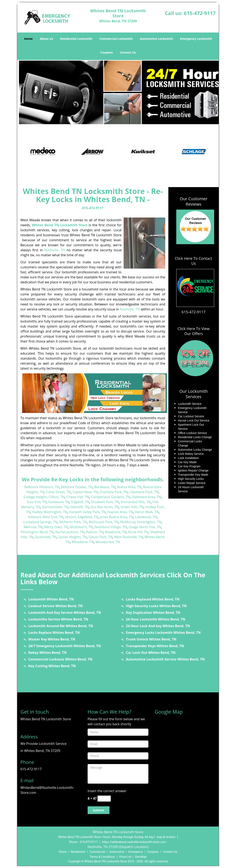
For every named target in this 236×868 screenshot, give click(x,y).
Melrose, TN (33, 527)
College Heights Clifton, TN (44, 497)
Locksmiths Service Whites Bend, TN (58, 619)
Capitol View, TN (85, 492)
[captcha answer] (104, 799)
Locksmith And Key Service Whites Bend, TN (65, 613)
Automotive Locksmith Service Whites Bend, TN (165, 659)
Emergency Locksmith (196, 39)
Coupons (107, 52)
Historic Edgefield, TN (81, 517)
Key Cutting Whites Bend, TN (52, 666)
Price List (125, 857)
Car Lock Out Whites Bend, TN (151, 653)
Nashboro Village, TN (111, 527)
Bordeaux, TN (105, 487)
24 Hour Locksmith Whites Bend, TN (156, 619)
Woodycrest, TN (108, 542)
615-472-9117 (200, 13)
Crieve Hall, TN (78, 497)
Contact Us (128, 52)
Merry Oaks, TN (56, 527)
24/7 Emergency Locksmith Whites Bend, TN (65, 646)
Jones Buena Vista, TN (116, 517)
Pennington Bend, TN (37, 532)
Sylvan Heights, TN (73, 537)
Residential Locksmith (76, 39)
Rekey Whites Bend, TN (47, 653)
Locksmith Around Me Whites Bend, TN (61, 626)
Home (28, 39)
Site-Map (141, 857)
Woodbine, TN (83, 542)
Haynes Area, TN (120, 512)
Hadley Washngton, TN (50, 512)
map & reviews (166, 837)
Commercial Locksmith (116, 39)
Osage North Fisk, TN (145, 527)
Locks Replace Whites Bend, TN (54, 633)
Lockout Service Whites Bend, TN (55, 606)
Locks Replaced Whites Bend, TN (153, 599)
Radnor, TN (95, 532)
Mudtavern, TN (81, 527)
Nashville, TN (55, 250)
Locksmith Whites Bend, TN (51, 599)
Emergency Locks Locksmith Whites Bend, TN (163, 633)
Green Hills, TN (132, 507)
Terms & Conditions (102, 857)
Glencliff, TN (79, 507)
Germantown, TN (55, 507)
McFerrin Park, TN (73, 522)
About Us (46, 39)
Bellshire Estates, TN (77, 487)
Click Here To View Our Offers (193, 331)
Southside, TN (46, 537)
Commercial (97, 852)
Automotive (117, 852)
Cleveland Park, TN (144, 492)
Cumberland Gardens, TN (110, 497)
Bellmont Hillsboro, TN (42, 487)
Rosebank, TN (116, 532)
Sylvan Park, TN (101, 537)
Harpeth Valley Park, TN (87, 512)
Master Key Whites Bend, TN (52, 639)
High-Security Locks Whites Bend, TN (156, 606)
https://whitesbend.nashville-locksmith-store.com (134, 842)
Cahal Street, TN (58, 492)
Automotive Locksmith (156, 39)
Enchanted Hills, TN (136, 502)
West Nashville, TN (128, 537)
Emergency (136, 852)
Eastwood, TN (59, 502)
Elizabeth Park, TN (105, 502)
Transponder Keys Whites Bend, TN (155, 646)
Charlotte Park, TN (113, 492)
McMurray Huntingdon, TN (141, 522)
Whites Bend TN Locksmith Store (60, 225)
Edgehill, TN (80, 502)
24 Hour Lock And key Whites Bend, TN (158, 626)
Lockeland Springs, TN (40, 522)
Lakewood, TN (146, 517)
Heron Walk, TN (147, 512)
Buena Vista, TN (129, 487)
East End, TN (37, 502)
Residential (78, 852)
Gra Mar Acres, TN (105, 507)
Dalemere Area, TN (147, 497)
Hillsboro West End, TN (46, 517)
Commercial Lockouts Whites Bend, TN (60, 659)
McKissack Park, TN (104, 522)
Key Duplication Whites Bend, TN (153, 613)
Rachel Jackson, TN (70, 532)
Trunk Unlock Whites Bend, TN (151, 639)
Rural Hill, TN (138, 532)
